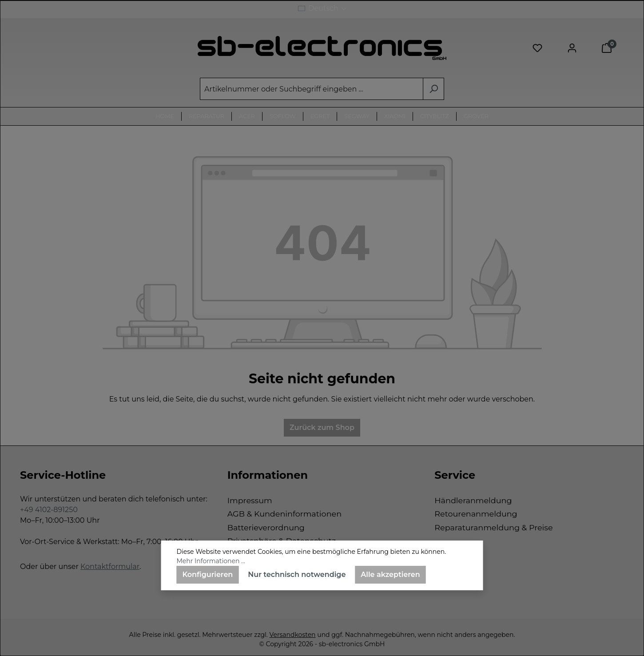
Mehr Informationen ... (211, 561)
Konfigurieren (208, 574)
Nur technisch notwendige (297, 574)
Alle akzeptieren (390, 574)
